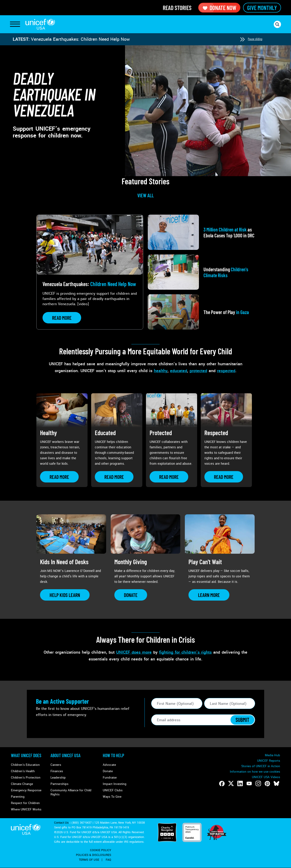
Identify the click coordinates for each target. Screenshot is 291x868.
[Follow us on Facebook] (222, 784)
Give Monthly (262, 8)
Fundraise (110, 778)
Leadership (58, 778)
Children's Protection (26, 778)
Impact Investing (115, 784)
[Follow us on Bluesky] (276, 784)
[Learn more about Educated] (114, 477)
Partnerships (59, 784)
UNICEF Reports (269, 761)
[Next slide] (242, 39)
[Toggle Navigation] (15, 24)
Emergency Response (26, 790)
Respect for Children (25, 803)
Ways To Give (112, 797)
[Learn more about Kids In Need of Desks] (65, 595)
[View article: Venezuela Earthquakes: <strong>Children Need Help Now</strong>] (90, 272)
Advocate (109, 765)
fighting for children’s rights (185, 652)
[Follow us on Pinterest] (267, 784)
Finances (57, 771)
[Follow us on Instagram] (258, 784)
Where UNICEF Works (26, 809)
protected (198, 371)
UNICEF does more (134, 652)
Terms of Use (89, 860)
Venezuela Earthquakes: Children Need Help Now (80, 39)
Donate (108, 771)
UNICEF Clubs (113, 790)
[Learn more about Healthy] (59, 477)
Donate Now (219, 8)
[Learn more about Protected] (169, 477)
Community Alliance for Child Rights (71, 792)
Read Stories (177, 8)
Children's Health (23, 771)
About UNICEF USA (65, 755)
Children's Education (25, 765)
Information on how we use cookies (255, 772)
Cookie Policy (101, 850)
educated (179, 371)
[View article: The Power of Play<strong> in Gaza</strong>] (201, 312)
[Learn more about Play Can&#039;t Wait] (209, 595)
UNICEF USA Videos (266, 777)
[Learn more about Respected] (224, 477)
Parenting (18, 797)
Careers (56, 765)
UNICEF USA (40, 24)
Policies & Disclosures (94, 855)
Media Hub (272, 755)
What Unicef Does (26, 755)
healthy (161, 371)
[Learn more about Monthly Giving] (131, 595)
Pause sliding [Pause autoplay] (255, 39)
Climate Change (22, 784)
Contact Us (61, 823)
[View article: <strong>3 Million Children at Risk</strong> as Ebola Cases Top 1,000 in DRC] (201, 232)
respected (226, 371)
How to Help (113, 755)
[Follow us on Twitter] (231, 784)
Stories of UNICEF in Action (261, 766)
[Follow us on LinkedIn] (240, 784)
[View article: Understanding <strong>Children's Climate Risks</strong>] (201, 272)
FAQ (108, 860)
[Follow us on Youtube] (249, 784)
